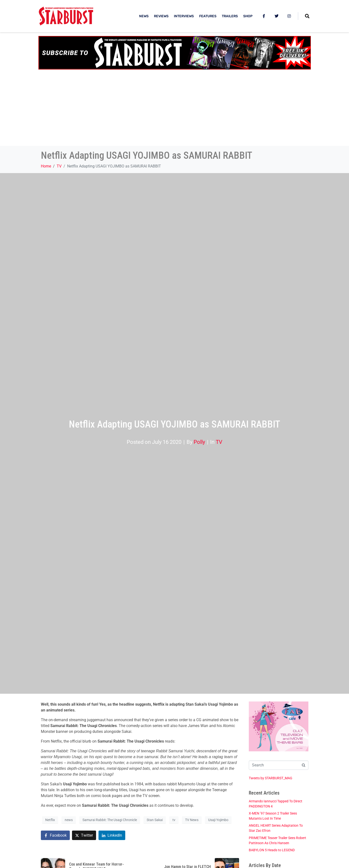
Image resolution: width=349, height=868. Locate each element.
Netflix (50, 820)
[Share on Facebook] (55, 835)
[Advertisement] (175, 109)
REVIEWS (161, 16)
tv (174, 820)
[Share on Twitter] (84, 835)
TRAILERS (230, 16)
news (69, 820)
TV (219, 442)
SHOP (248, 16)
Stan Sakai (155, 820)
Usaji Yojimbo (218, 820)
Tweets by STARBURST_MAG (271, 778)
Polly (199, 442)
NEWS (144, 16)
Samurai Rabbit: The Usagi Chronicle (110, 820)
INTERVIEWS (184, 16)
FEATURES (208, 16)
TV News (192, 820)
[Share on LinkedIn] (112, 835)
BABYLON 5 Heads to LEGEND (272, 850)
